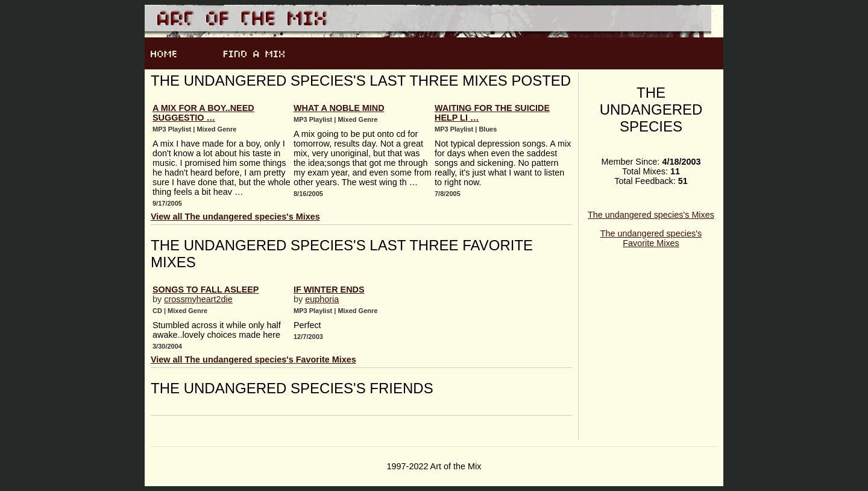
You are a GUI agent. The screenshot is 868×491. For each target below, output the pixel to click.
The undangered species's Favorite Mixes (651, 238)
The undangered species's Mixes (651, 215)
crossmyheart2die (198, 299)
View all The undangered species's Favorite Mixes (253, 360)
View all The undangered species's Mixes (235, 217)
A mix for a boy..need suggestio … (203, 113)
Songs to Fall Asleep (206, 290)
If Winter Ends (329, 290)
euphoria (322, 299)
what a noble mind (339, 108)
